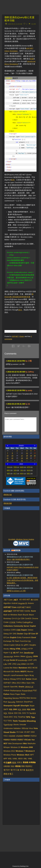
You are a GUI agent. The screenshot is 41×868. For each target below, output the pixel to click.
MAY (10, 470)
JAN (10, 467)
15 (12, 456)
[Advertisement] (23, 319)
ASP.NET (15, 336)
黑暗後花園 (8, 503)
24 (22, 458)
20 (35, 456)
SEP (10, 473)
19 (31, 456)
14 (8, 456)
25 (27, 458)
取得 (13, 180)
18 (27, 456)
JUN (16, 470)
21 (8, 458)
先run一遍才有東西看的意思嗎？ (19, 559)
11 (27, 453)
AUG (30, 470)
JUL (23, 470)
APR (30, 467)
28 (8, 461)
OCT (16, 473)
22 (12, 458)
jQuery (22, 336)
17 (22, 456)
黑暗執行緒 (8, 495)
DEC (30, 473)
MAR (23, 467)
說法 (20, 310)
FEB (16, 467)
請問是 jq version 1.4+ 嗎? (16, 591)
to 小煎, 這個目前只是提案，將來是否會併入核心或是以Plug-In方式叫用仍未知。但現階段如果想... (23, 580)
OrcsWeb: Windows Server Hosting (21, 539)
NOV (23, 473)
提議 (32, 59)
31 (22, 461)
